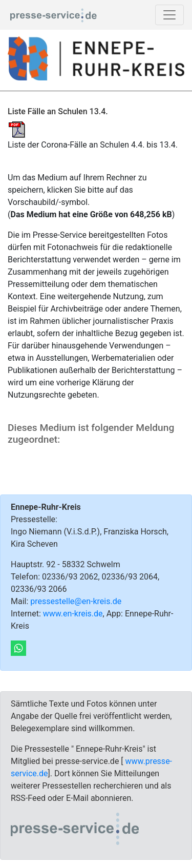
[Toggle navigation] (169, 15)
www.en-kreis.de (73, 614)
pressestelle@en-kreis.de (76, 601)
